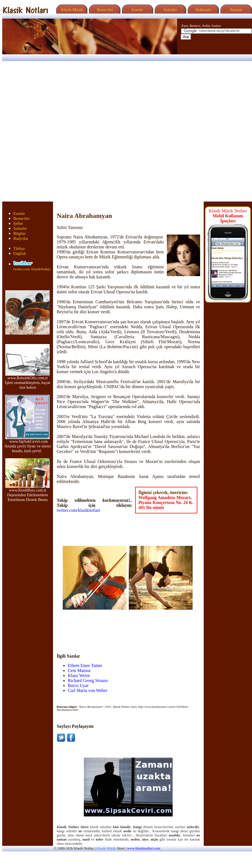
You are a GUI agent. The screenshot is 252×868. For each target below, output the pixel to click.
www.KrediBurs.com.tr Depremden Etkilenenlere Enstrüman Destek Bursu (27, 493)
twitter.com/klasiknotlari (78, 510)
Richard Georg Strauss (88, 680)
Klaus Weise (79, 675)
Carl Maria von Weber (88, 690)
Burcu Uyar (78, 685)
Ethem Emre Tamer (85, 665)
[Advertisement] (68, 131)
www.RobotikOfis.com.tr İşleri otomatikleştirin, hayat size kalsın (28, 381)
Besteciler (104, 10)
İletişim (235, 10)
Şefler (18, 223)
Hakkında (203, 10)
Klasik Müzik (71, 10)
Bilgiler (20, 233)
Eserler (137, 10)
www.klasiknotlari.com (144, 848)
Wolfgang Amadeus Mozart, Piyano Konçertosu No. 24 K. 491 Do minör (166, 502)
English (20, 253)
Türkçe (19, 248)
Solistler (170, 10)
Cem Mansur (79, 670)
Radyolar (21, 238)
